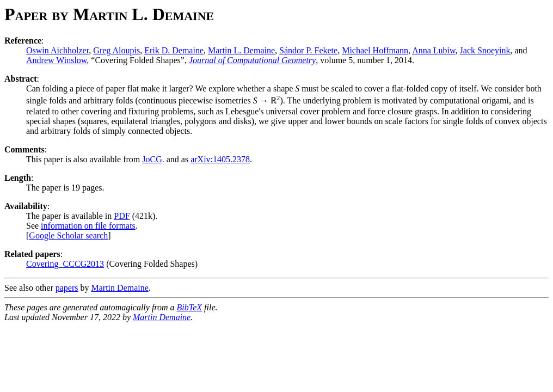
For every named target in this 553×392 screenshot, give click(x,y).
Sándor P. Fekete (308, 50)
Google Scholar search (68, 235)
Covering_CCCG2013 (65, 264)
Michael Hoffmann (375, 50)
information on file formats (88, 226)
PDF (122, 216)
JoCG (152, 159)
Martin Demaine (120, 288)
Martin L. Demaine (241, 50)
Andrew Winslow (56, 60)
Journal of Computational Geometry (252, 60)
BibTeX (190, 307)
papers (67, 288)
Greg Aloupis (116, 50)
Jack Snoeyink (485, 50)
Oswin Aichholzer (57, 50)
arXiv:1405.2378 (220, 159)
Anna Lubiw (434, 50)
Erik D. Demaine (174, 50)
